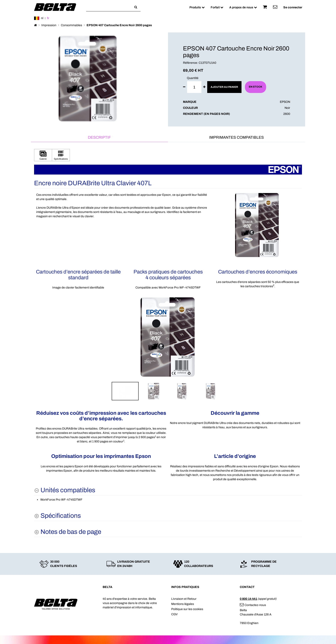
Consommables (71, 25)
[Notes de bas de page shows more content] (68, 532)
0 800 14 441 (248, 599)
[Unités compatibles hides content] (65, 490)
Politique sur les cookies (187, 609)
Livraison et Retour (184, 599)
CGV (174, 614)
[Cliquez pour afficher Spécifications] (61, 155)
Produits (197, 7)
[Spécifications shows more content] (57, 516)
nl (42, 18)
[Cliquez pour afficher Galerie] (43, 155)
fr (48, 18)
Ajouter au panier (224, 87)
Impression (49, 25)
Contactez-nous (253, 605)
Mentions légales (183, 604)
